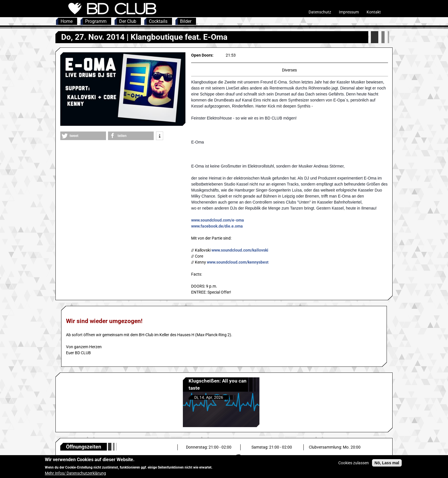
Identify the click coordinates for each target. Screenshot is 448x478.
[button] (83, 136)
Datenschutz (320, 12)
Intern (387, 12)
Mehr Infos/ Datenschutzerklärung (75, 475)
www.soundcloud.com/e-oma (218, 220)
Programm (96, 21)
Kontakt (374, 12)
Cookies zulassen (354, 464)
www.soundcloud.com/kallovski (240, 250)
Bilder (186, 21)
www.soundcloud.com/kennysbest (238, 262)
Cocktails (158, 21)
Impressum (349, 12)
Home (67, 21)
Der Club (128, 21)
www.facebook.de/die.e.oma (217, 226)
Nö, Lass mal (387, 464)
